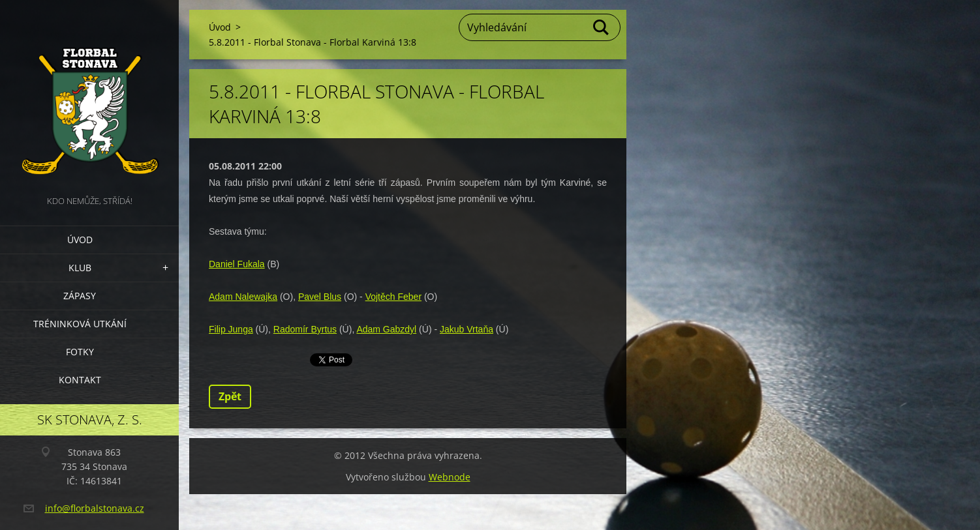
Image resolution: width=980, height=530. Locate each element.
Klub (80, 268)
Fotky (80, 352)
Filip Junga (231, 329)
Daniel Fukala (237, 264)
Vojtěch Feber (393, 297)
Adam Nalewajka (243, 297)
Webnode (450, 477)
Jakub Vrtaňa (467, 329)
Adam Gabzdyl (386, 329)
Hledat (602, 27)
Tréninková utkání (80, 324)
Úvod (80, 240)
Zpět (230, 396)
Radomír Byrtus (305, 329)
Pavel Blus (320, 297)
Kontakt (80, 380)
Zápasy (80, 296)
